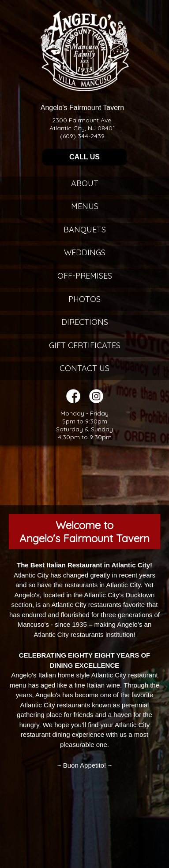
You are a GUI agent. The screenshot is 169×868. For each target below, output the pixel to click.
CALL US (84, 157)
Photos (84, 299)
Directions (85, 322)
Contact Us (84, 368)
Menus (85, 206)
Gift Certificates (85, 345)
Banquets (85, 230)
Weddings (85, 252)
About (85, 183)
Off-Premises (85, 276)
